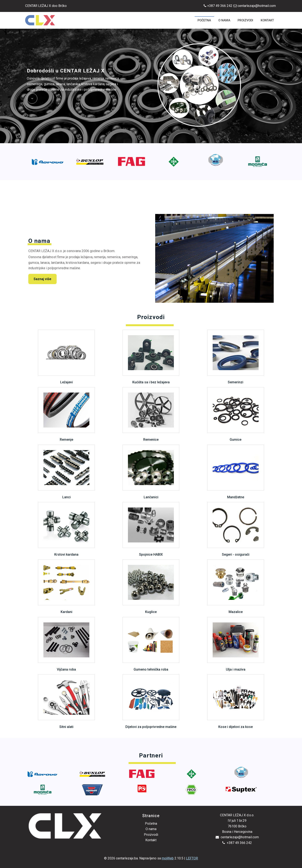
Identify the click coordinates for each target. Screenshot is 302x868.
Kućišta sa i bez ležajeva (151, 357)
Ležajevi (66, 357)
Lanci (66, 472)
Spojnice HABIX (151, 529)
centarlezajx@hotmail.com (255, 6)
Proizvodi (151, 835)
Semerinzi (236, 357)
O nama (151, 829)
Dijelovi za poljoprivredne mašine (151, 702)
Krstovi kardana (66, 529)
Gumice (236, 414)
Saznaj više (42, 279)
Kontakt (151, 840)
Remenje (66, 414)
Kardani (66, 587)
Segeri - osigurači (236, 529)
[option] (48, 162)
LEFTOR (192, 858)
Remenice (151, 414)
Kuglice (151, 587)
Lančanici (151, 472)
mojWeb (168, 858)
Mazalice (236, 587)
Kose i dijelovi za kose (236, 702)
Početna (151, 824)
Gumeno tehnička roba (151, 644)
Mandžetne (236, 472)
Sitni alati (66, 702)
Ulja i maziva (236, 644)
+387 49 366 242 (218, 6)
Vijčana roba (66, 644)
